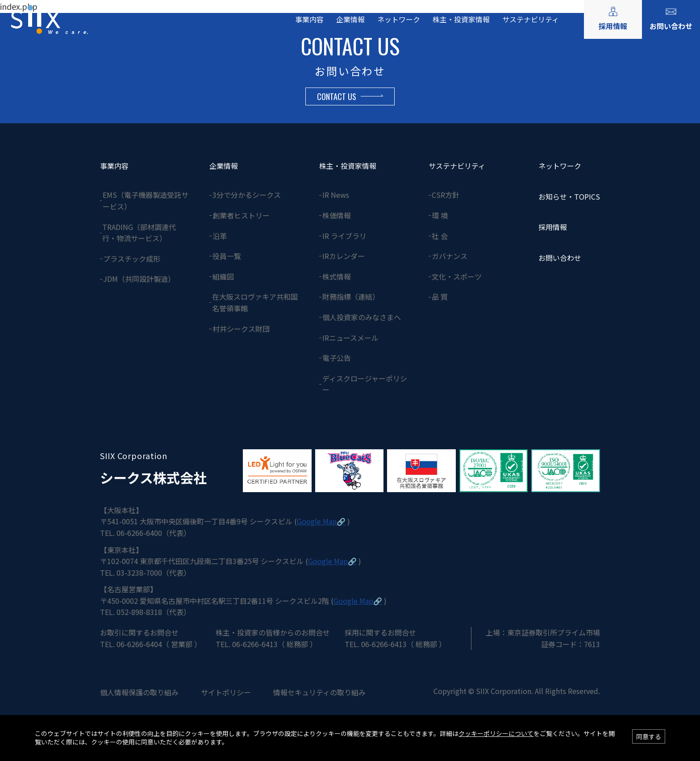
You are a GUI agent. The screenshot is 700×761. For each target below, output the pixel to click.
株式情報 (337, 276)
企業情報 (350, 19)
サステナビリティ (531, 19)
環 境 (440, 215)
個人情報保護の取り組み (139, 692)
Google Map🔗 (321, 521)
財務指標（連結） (351, 297)
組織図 (223, 276)
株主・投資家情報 (461, 19)
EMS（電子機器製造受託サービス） (146, 201)
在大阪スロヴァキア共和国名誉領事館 (255, 302)
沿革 (220, 236)
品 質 (440, 297)
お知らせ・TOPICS (569, 197)
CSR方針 (446, 195)
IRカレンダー (344, 256)
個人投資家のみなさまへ (362, 317)
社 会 (440, 236)
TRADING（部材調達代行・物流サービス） (139, 233)
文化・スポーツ (457, 276)
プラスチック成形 (132, 259)
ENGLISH (568, 8)
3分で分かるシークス (247, 195)
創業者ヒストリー (241, 215)
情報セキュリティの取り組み (319, 692)
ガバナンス (450, 256)
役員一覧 (227, 256)
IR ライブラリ (344, 236)
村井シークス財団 (241, 329)
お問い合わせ (671, 26)
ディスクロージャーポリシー (365, 384)
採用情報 (613, 26)
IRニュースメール (350, 338)
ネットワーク (399, 19)
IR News (336, 195)
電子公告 (337, 358)
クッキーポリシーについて (496, 734)
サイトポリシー (226, 692)
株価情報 (337, 215)
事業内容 (309, 19)
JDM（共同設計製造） (139, 279)
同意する (649, 736)
